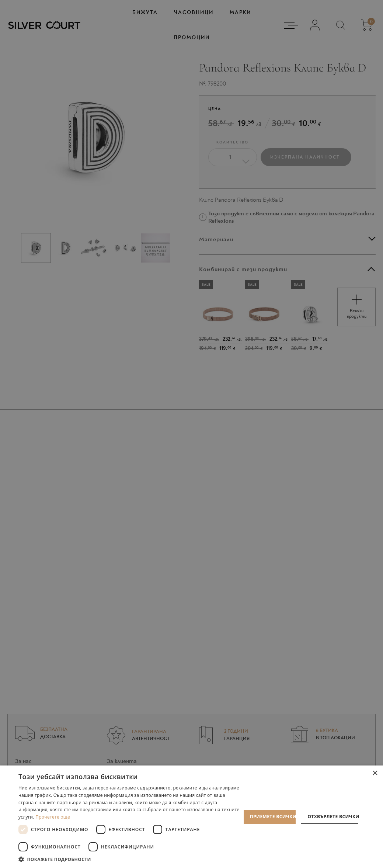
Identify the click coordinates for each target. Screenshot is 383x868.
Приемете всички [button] (273, 817)
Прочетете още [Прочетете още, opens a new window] (53, 817)
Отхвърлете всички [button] (333, 817)
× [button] (375, 773)
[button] (130, 859)
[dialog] (191, 434)
